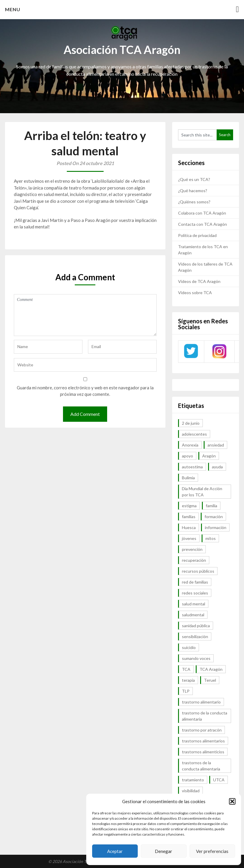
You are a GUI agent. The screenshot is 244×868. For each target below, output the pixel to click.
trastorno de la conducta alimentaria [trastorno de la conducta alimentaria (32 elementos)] (205, 716)
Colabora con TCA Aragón (202, 213)
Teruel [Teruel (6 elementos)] (210, 680)
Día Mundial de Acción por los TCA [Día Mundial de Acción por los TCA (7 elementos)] (202, 492)
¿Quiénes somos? (194, 202)
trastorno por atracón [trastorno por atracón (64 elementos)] (202, 730)
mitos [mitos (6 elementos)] (211, 538)
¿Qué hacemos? (193, 191)
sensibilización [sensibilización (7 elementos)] (195, 636)
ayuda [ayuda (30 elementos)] (217, 467)
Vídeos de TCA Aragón (199, 281)
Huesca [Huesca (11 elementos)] (189, 527)
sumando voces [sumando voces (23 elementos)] (196, 658)
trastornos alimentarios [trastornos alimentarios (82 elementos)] (203, 741)
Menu (13, 9)
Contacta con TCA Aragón (202, 224)
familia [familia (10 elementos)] (211, 506)
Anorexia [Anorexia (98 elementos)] (190, 445)
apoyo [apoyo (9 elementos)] (187, 456)
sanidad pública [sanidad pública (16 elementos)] (196, 626)
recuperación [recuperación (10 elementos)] (194, 560)
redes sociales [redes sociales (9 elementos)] (195, 593)
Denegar (164, 851)
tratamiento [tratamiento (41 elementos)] (193, 780)
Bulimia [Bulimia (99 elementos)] (188, 478)
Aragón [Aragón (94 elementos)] (209, 456)
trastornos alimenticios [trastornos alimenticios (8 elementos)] (203, 752)
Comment (85, 315)
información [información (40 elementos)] (216, 527)
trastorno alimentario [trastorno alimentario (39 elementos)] (201, 702)
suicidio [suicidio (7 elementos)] (189, 647)
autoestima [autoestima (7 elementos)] (192, 467)
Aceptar (115, 851)
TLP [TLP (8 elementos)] (186, 691)
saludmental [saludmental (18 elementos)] (193, 615)
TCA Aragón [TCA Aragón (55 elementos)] (211, 669)
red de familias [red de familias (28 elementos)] (195, 582)
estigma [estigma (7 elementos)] (189, 506)
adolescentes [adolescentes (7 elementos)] (194, 434)
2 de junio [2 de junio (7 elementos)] (191, 423)
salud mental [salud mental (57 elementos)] (194, 604)
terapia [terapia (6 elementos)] (188, 680)
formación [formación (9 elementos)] (214, 517)
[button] (232, 801)
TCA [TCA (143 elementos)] (186, 669)
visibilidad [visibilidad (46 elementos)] (191, 791)
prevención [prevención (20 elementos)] (192, 549)
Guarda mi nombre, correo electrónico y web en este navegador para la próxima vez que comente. (85, 391)
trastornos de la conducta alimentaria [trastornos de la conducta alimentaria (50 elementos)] (201, 766)
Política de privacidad (197, 235)
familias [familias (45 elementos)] (189, 517)
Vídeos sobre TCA (195, 293)
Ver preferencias (212, 851)
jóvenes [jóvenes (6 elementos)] (189, 538)
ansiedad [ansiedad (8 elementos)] (216, 445)
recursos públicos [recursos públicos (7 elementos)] (198, 571)
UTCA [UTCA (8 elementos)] (219, 780)
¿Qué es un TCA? (194, 179)
